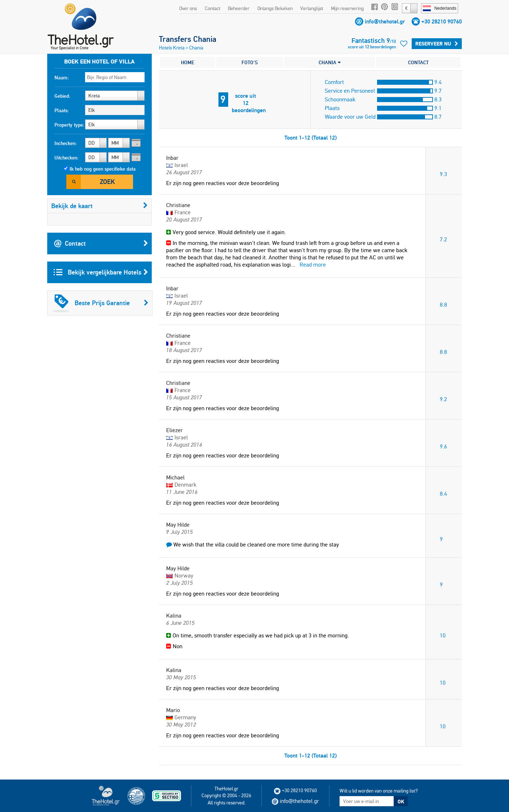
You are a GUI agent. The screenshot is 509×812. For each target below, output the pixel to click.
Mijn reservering (347, 8)
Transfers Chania (188, 39)
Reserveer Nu (437, 44)
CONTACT (418, 62)
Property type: (69, 125)
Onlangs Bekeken (275, 8)
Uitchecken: (67, 158)
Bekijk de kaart (99, 206)
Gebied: (62, 96)
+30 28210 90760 (442, 21)
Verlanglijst (312, 8)
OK (401, 802)
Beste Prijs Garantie (101, 303)
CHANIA (330, 62)
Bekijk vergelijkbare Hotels (101, 272)
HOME (188, 62)
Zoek (107, 182)
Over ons (188, 8)
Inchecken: (66, 143)
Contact (213, 8)
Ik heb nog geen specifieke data (103, 169)
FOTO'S (250, 62)
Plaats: (62, 110)
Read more (313, 265)
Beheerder (239, 8)
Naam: (62, 78)
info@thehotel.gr (385, 21)
